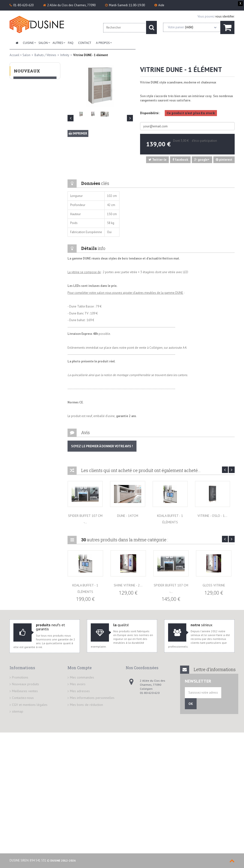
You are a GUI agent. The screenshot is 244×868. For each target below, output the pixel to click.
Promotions (20, 677)
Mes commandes (82, 677)
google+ (202, 160)
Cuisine (28, 43)
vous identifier (225, 16)
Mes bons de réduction (86, 705)
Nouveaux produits (26, 684)
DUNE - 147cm (128, 516)
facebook (180, 160)
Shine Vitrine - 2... (128, 585)
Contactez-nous (23, 698)
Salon (43, 43)
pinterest (224, 160)
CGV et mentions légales (30, 705)
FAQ (71, 43)
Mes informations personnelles (92, 698)
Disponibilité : (150, 113)
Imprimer (78, 133)
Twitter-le (157, 160)
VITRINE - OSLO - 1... (212, 516)
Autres (58, 43)
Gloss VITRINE (214, 585)
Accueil (14, 55)
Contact (85, 43)
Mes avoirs (78, 684)
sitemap (18, 711)
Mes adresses (80, 691)
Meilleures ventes (25, 691)
